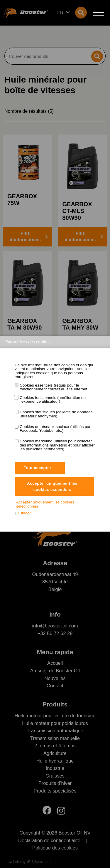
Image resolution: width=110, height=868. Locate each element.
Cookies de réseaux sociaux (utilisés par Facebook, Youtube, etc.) (55, 429)
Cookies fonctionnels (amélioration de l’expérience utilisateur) (53, 400)
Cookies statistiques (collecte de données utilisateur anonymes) (56, 414)
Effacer (24, 513)
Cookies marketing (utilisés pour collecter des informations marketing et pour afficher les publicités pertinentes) (57, 445)
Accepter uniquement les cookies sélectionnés (45, 504)
